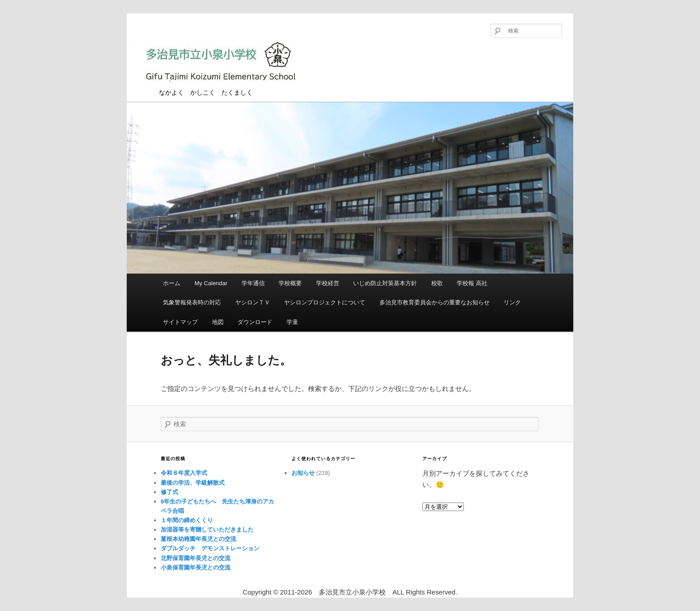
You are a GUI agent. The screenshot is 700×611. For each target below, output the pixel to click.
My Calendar (211, 283)
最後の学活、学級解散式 (193, 483)
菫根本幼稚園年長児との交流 (198, 539)
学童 (292, 322)
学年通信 (253, 283)
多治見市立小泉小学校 (221, 64)
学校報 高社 (472, 283)
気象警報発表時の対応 (192, 302)
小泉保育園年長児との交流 (196, 567)
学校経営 (328, 283)
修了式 (169, 492)
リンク (512, 302)
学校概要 (290, 283)
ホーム (172, 283)
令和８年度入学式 (184, 473)
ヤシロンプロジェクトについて (325, 302)
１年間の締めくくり (187, 520)
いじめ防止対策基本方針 (385, 283)
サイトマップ (180, 322)
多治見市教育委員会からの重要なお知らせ (435, 302)
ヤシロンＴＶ (253, 302)
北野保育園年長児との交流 (196, 558)
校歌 (437, 283)
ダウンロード (255, 322)
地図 (218, 322)
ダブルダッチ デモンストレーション (210, 548)
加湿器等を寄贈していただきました (207, 530)
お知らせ (303, 473)
